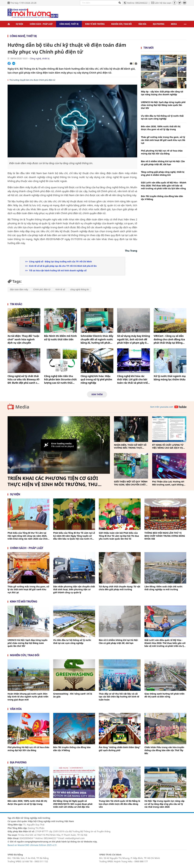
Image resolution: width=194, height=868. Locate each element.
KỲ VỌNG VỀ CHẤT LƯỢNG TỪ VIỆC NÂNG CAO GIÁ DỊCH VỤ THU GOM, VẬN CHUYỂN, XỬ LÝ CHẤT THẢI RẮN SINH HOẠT (169, 446)
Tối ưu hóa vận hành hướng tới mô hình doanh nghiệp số (57, 271)
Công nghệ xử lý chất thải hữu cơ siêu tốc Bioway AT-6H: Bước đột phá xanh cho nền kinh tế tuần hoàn (24, 379)
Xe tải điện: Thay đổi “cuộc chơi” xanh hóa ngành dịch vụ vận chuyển (23, 339)
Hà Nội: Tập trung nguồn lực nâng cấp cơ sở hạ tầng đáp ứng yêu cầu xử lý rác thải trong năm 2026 (164, 804)
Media (174, 24)
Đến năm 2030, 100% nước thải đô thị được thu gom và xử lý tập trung (161, 128)
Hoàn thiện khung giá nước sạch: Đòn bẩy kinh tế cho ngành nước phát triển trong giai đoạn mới (28, 697)
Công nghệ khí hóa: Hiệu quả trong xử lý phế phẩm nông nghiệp (96, 379)
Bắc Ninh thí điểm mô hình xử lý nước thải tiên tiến (60, 338)
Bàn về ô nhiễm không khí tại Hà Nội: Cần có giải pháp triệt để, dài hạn (163, 163)
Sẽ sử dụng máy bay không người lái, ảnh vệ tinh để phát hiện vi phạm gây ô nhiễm (134, 339)
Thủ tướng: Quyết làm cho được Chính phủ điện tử (32, 80)
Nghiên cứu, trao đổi (121, 24)
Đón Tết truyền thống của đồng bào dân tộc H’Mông (162, 198)
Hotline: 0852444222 (137, 3)
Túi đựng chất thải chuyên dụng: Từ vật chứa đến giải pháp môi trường (120, 588)
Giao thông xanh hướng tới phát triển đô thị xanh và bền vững (164, 695)
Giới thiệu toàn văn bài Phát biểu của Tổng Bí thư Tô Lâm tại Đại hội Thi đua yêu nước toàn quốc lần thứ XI (119, 536)
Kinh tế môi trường (95, 24)
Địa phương (159, 24)
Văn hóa (142, 24)
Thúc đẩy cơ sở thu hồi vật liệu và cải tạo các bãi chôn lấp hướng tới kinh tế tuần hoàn (119, 697)
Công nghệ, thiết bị (69, 24)
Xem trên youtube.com (162, 407)
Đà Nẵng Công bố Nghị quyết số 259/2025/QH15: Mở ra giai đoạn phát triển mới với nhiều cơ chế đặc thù (73, 804)
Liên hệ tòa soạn (163, 3)
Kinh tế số (60, 289)
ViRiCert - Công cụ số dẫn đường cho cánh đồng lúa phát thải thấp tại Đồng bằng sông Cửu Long (169, 339)
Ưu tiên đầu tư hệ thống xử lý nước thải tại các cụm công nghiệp (162, 117)
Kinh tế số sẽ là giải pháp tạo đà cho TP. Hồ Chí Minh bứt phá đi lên (62, 266)
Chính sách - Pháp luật (41, 24)
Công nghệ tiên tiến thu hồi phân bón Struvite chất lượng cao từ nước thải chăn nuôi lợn (60, 379)
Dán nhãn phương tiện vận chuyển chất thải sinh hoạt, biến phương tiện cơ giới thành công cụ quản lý (74, 589)
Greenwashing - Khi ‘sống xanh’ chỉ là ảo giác (73, 695)
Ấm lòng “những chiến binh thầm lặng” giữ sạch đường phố (120, 749)
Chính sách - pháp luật (27, 548)
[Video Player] (59, 445)
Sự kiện (19, 24)
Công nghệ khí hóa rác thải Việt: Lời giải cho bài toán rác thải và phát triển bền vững (133, 379)
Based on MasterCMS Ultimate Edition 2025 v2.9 (32, 845)
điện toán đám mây (19, 289)
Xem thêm (97, 394)
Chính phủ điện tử (42, 289)
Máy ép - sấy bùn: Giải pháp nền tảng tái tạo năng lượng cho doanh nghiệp (162, 93)
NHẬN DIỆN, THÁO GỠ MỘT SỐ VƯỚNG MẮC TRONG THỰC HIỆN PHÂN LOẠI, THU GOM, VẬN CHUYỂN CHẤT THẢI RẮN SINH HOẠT (130, 446)
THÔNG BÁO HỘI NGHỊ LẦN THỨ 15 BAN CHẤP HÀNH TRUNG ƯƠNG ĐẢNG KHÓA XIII (165, 536)
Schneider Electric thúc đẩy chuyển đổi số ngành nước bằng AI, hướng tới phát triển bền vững (97, 339)
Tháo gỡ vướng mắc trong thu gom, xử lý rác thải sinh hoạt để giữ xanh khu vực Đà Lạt (163, 140)
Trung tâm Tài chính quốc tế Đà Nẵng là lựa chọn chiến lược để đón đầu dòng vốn (119, 804)
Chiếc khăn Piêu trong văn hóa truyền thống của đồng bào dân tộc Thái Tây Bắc (164, 750)
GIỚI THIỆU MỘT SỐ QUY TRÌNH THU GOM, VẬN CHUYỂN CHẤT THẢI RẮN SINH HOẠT (131, 483)
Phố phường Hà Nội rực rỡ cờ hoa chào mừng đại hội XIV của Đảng (162, 152)
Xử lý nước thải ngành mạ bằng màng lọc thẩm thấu (170, 378)
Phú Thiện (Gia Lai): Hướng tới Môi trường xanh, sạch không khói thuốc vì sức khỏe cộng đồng (168, 483)
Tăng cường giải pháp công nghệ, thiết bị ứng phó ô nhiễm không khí (163, 173)
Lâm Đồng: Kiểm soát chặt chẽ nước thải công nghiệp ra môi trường (163, 588)
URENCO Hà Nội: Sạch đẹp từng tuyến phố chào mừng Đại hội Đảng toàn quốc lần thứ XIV (163, 105)
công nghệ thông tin (79, 289)
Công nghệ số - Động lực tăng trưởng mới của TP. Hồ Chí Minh (60, 262)
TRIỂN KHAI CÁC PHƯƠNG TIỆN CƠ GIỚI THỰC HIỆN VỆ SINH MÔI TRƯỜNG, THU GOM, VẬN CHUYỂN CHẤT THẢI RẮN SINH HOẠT (54, 481)
